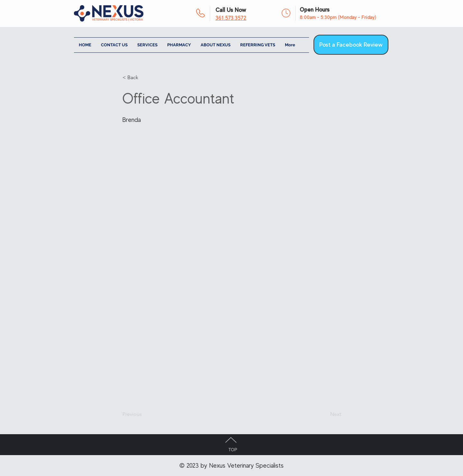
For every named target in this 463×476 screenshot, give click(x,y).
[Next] (325, 414)
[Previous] (144, 414)
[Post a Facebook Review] (351, 45)
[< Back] (144, 78)
